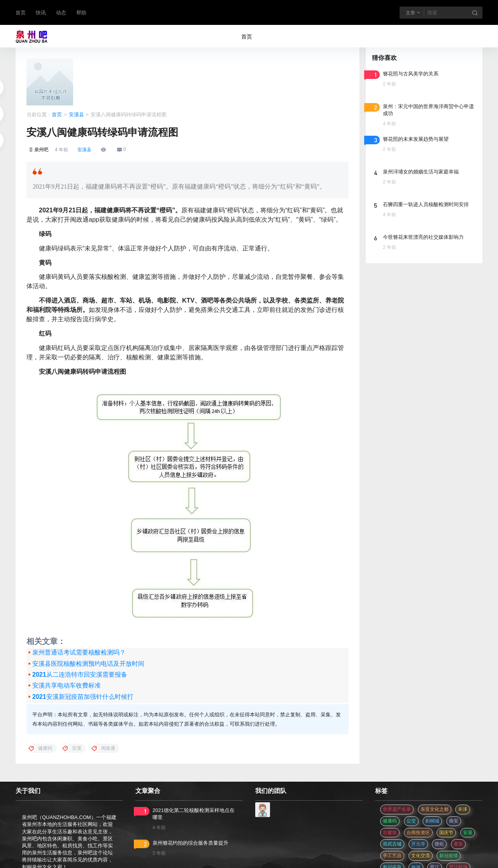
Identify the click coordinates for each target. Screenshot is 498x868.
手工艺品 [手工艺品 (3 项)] (392, 856)
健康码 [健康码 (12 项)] (390, 821)
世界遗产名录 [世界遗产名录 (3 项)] (397, 809)
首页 (21, 13)
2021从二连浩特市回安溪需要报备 (80, 675)
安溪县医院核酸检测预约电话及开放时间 (88, 664)
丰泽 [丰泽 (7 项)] (463, 809)
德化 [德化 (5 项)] (439, 844)
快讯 (41, 13)
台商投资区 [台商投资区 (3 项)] (418, 833)
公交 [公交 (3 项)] (411, 821)
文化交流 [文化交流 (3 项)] (421, 856)
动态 (61, 13)
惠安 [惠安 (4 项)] (458, 844)
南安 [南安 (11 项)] (454, 821)
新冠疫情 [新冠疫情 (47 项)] (449, 856)
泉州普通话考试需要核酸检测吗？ (79, 652)
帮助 (81, 13)
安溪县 (76, 115)
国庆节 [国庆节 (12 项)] (446, 833)
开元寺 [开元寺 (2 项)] (418, 844)
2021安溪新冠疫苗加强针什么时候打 (83, 697)
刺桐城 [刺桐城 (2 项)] (432, 821)
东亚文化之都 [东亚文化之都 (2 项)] (435, 809)
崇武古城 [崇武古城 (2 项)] (392, 844)
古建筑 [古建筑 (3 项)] (390, 833)
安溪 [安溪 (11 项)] (468, 833)
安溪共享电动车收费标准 (67, 685)
